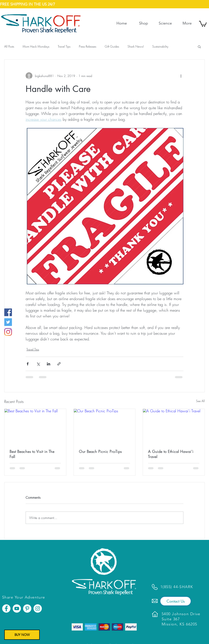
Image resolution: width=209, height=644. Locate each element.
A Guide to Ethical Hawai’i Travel (171, 454)
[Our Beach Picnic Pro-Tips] (105, 426)
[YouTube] (17, 608)
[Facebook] (8, 312)
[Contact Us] (176, 601)
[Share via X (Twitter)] (38, 364)
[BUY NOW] (22, 635)
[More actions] (181, 76)
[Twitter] (8, 322)
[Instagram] (8, 332)
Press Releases (88, 46)
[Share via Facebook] (28, 364)
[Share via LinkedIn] (49, 364)
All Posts (9, 46)
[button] (203, 23)
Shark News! (136, 46)
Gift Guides (112, 46)
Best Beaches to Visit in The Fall (32, 454)
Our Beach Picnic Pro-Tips (100, 451)
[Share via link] (59, 364)
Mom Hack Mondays (36, 46)
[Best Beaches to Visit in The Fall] (35, 426)
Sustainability (160, 46)
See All (200, 401)
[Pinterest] (27, 608)
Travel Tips (64, 46)
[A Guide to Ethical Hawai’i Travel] (174, 426)
